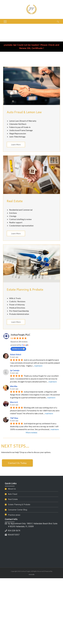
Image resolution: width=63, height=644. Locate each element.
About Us (12, 489)
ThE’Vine (14, 418)
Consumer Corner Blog (18, 510)
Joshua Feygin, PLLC (20, 335)
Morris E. (14, 402)
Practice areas (14, 515)
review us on (18, 349)
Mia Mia (14, 386)
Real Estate (13, 499)
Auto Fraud (13, 494)
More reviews (31, 432)
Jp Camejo (15, 370)
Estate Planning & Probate (19, 505)
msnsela (32, 574)
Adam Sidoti (16, 354)
